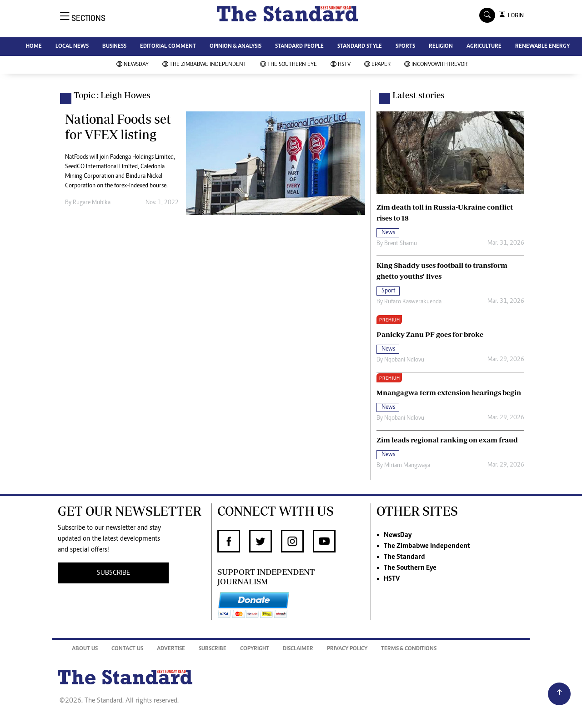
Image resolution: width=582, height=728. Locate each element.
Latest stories (419, 95)
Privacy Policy (347, 649)
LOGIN (514, 15)
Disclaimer (298, 649)
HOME (34, 47)
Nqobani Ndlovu (404, 360)
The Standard (404, 557)
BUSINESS (114, 47)
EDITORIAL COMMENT (168, 47)
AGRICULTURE (484, 47)
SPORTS (405, 47)
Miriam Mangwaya (407, 466)
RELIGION (441, 47)
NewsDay (133, 65)
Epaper (377, 65)
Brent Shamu (401, 244)
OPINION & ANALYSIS (236, 47)
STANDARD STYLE (360, 47)
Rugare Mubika (92, 203)
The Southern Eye (288, 65)
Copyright (255, 649)
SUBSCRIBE (113, 573)
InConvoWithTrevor (436, 65)
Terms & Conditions (409, 649)
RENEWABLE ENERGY (542, 47)
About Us (85, 649)
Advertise (171, 649)
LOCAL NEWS (72, 47)
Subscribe (213, 649)
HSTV (341, 65)
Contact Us (127, 649)
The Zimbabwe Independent (204, 65)
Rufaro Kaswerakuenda (413, 302)
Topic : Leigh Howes (112, 95)
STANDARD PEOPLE (299, 47)
